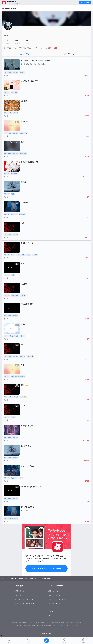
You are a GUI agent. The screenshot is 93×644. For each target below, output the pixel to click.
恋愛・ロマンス (54, 591)
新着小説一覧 (20, 591)
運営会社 (76, 625)
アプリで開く (85, 3)
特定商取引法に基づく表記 (73, 623)
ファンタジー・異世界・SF (57, 599)
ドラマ (51, 612)
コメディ (51, 616)
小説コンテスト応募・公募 (24, 599)
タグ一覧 (18, 595)
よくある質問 (18, 625)
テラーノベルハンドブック (26, 623)
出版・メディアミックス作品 (25, 603)
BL (49, 608)
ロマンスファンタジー (56, 595)
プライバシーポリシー (65, 625)
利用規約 (15, 623)
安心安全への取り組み (58, 623)
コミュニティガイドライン (43, 623)
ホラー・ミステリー (55, 603)
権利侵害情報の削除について (32, 625)
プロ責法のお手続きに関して (50, 625)
